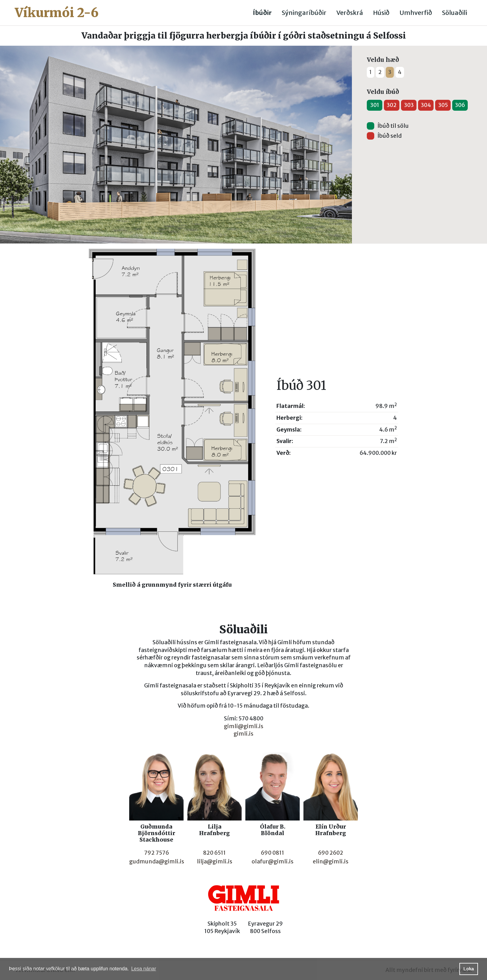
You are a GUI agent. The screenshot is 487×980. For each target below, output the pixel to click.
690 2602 (331, 853)
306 (460, 105)
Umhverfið (416, 13)
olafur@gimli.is (273, 862)
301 (375, 105)
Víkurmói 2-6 (57, 13)
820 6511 (214, 853)
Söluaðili (455, 13)
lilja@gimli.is (215, 862)
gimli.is (243, 734)
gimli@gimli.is (244, 726)
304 (426, 105)
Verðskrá (350, 13)
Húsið (381, 13)
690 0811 (273, 853)
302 (392, 105)
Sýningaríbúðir (304, 13)
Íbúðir (262, 13)
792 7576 (157, 853)
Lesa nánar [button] (143, 969)
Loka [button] (469, 969)
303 (409, 105)
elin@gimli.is (331, 862)
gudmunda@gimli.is (157, 862)
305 (443, 105)
